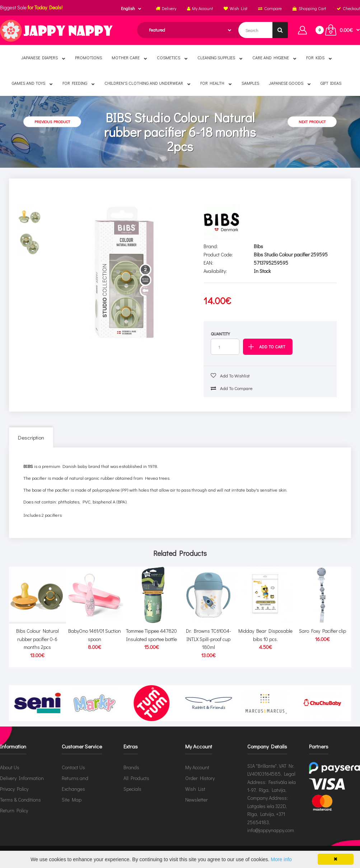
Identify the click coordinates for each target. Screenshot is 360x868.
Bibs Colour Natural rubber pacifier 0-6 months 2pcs (38, 639)
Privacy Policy (14, 789)
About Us (10, 767)
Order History (200, 778)
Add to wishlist (230, 375)
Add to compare (232, 388)
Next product (312, 122)
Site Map (72, 800)
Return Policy (14, 810)
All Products (136, 778)
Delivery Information (22, 778)
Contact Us (73, 767)
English (128, 8)
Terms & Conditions (20, 800)
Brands (131, 767)
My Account (197, 767)
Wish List (195, 789)
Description (31, 437)
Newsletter (197, 800)
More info (281, 859)
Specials (132, 789)
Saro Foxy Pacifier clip (322, 631)
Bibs (258, 246)
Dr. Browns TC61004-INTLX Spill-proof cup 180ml (209, 639)
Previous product (52, 122)
